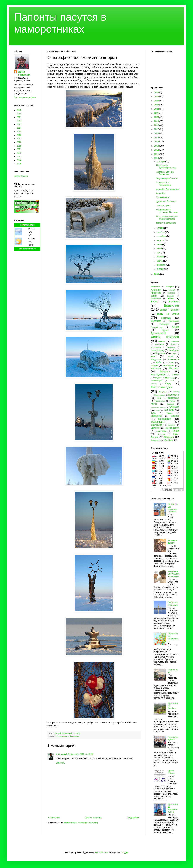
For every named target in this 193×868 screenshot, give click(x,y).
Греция (175, 327)
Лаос (172, 363)
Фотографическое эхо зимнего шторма (167, 217)
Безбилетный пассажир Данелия (173, 508)
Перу (168, 383)
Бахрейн (170, 296)
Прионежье (160, 401)
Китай (171, 356)
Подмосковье (160, 395)
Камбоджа (174, 350)
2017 (19, 139)
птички (154, 404)
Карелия (160, 353)
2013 (19, 124)
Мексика (165, 372)
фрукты (172, 425)
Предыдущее (133, 818)
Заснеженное (163, 197)
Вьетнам (156, 321)
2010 (19, 114)
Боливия (174, 302)
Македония (168, 366)
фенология (74, 736)
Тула (153, 413)
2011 (19, 117)
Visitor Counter (21, 176)
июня (159, 249)
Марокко (174, 368)
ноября (160, 228)
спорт (158, 410)
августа (161, 240)
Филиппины (158, 422)
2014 (19, 128)
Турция (169, 413)
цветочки (155, 428)
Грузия (165, 330)
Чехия (175, 431)
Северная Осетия (158, 407)
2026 (157, 93)
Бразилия (171, 305)
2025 (19, 164)
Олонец (154, 384)
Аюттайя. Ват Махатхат (168, 189)
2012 (19, 121)
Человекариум (172, 428)
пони (159, 398)
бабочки (171, 293)
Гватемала (174, 321)
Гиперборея (157, 327)
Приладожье (173, 398)
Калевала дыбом (173, 542)
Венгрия (175, 310)
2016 (19, 135)
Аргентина (156, 293)
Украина (175, 416)
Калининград (157, 350)
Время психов (171, 772)
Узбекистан (156, 416)
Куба (159, 362)
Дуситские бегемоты (166, 202)
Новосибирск (157, 381)
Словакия (174, 407)
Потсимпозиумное (173, 738)
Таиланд (169, 410)
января (160, 269)
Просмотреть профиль (25, 97)
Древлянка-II (158, 333)
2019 (19, 146)
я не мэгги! (61, 754)
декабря (161, 162)
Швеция (162, 434)
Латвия (154, 366)
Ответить (60, 763)
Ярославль (156, 440)
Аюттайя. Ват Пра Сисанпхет (165, 173)
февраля (161, 265)
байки (154, 296)
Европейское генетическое (173, 637)
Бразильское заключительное (173, 808)
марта (160, 261)
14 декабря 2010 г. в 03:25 (81, 754)
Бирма (155, 302)
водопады (166, 318)
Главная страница (93, 818)
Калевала (171, 347)
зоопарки (160, 344)
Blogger (124, 852)
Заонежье (175, 341)
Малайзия (156, 369)
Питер (176, 392)
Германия (164, 324)
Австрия (170, 287)
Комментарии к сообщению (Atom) (81, 823)
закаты (161, 341)
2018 (19, 142)
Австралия (156, 287)
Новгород (170, 378)
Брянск (163, 310)
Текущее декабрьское (167, 178)
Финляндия (156, 425)
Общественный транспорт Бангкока (167, 211)
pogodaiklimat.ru (27, 249)
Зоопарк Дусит (163, 206)
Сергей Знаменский (24, 73)
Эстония (169, 437)
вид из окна (168, 313)
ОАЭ (172, 381)
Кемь (174, 353)
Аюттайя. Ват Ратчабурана (164, 184)
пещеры (163, 392)
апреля (160, 257)
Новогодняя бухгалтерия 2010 (166, 166)
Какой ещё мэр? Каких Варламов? (173, 574)
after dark (168, 440)
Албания (156, 290)
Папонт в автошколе (166, 223)
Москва (175, 375)
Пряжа (173, 401)
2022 (19, 153)
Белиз (171, 299)
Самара (170, 404)
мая (159, 253)
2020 (157, 117)
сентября (162, 236)
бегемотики (156, 299)
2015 (19, 132)
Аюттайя (160, 193)
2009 (19, 110)
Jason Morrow (101, 852)
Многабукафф (158, 375)
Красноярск (173, 359)
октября (161, 232)
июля (159, 244)
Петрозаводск (63, 736)
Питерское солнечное (173, 604)
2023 (19, 156)
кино (154, 356)
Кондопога (156, 359)
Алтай (172, 290)
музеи (158, 378)
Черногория (161, 431)
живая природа (165, 337)
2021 (19, 149)
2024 (19, 160)
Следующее (54, 818)
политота (174, 395)
